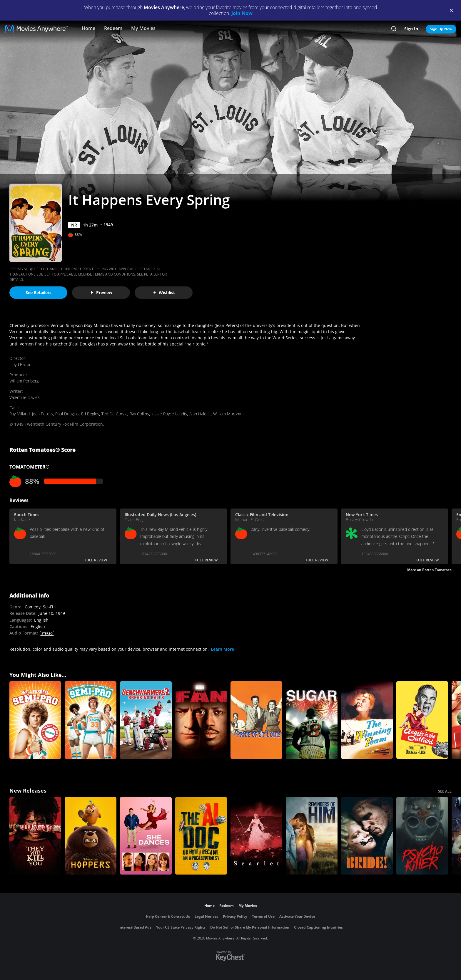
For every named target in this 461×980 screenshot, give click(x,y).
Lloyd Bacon (20, 364)
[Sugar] (312, 720)
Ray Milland (20, 414)
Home (88, 28)
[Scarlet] (256, 836)
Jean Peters (42, 414)
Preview (101, 292)
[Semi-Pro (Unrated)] (35, 720)
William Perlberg (24, 381)
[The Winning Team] (367, 720)
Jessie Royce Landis (169, 414)
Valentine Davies (25, 397)
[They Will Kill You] (35, 836)
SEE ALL (445, 791)
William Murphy (227, 414)
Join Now (242, 13)
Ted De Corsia (114, 414)
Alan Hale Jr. (200, 414)
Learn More (222, 649)
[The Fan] (201, 720)
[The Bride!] (367, 836)
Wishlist (164, 292)
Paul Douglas (67, 414)
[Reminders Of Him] (312, 836)
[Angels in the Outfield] (422, 720)
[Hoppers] (91, 836)
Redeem (113, 28)
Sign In (411, 29)
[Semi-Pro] (91, 720)
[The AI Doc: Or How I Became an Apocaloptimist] (201, 836)
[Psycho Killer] (422, 836)
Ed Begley (90, 414)
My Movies (143, 28)
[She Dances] (146, 836)
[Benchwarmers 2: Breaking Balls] (146, 720)
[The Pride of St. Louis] (256, 720)
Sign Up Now (441, 29)
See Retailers (39, 292)
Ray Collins (139, 414)
